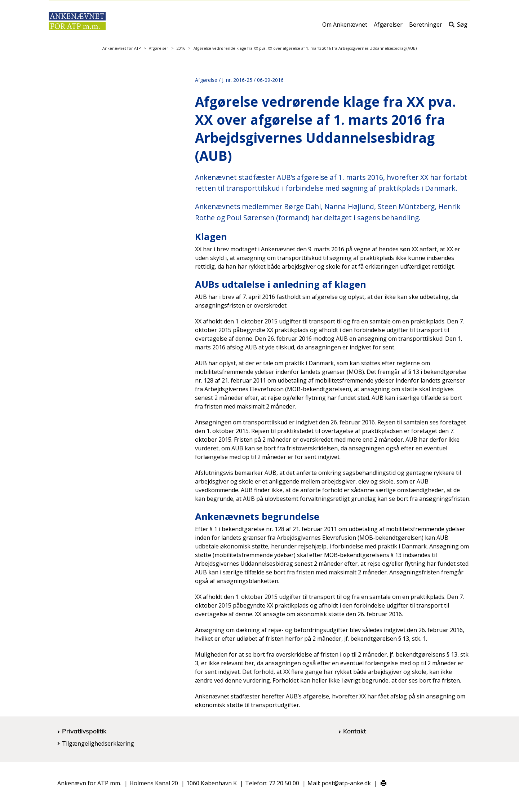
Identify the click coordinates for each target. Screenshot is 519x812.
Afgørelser (388, 28)
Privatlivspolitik (84, 731)
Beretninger (426, 28)
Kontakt (354, 731)
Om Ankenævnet (345, 28)
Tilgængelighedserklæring (98, 743)
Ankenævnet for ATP (121, 48)
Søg (458, 28)
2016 (181, 48)
